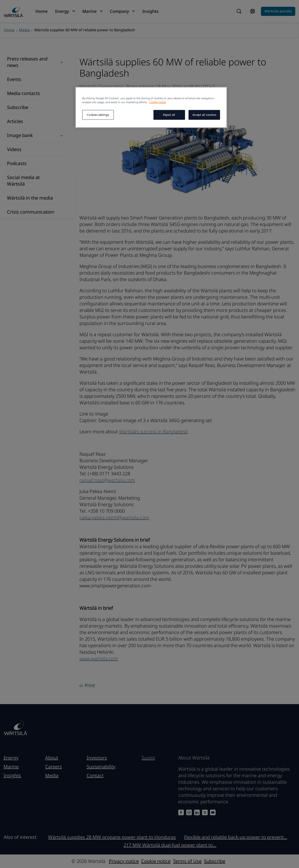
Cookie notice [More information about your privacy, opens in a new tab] (158, 102)
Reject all (169, 115)
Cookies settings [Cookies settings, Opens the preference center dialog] (98, 115)
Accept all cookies (204, 115)
